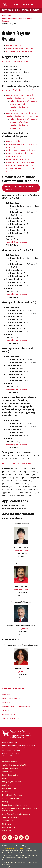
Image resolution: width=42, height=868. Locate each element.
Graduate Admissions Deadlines (20, 48)
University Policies (8, 867)
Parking (5, 802)
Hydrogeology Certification (18, 159)
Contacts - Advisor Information (19, 51)
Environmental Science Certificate (20, 150)
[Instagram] (10, 838)
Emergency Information (12, 782)
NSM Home (6, 16)
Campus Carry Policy (10, 768)
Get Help (6, 785)
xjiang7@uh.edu (21, 550)
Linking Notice (29, 853)
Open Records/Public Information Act (17, 814)
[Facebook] (4, 838)
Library (5, 792)
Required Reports (23, 858)
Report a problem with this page (13, 848)
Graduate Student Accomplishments (16, 706)
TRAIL (22, 851)
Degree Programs (14, 45)
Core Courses (7, 695)
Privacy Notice (7, 855)
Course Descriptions (10, 699)
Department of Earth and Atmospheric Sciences (21, 10)
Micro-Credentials (14, 141)
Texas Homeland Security (11, 851)
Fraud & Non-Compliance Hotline (13, 853)
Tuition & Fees (8, 821)
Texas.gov (28, 848)
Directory (6, 778)
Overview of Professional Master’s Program (21, 90)
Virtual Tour (7, 831)
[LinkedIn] (16, 838)
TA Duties (6, 710)
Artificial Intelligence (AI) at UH (14, 765)
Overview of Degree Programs (15, 61)
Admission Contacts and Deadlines (17, 463)
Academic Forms (9, 714)
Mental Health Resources (12, 795)
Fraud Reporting (30, 851)
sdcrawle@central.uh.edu (17, 242)
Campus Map (7, 772)
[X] (21, 838)
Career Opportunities (10, 775)
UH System (6, 824)
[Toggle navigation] (39, 4)
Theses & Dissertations (11, 718)
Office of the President (11, 798)
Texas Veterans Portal (11, 817)
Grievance (6, 702)
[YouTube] (27, 838)
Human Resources (9, 788)
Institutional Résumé (9, 858)
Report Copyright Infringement (14, 805)
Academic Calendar (9, 762)
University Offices (9, 827)
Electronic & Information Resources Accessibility (19, 860)
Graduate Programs (13, 689)
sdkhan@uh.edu (21, 589)
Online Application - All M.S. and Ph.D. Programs (21, 188)
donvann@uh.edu (21, 629)
